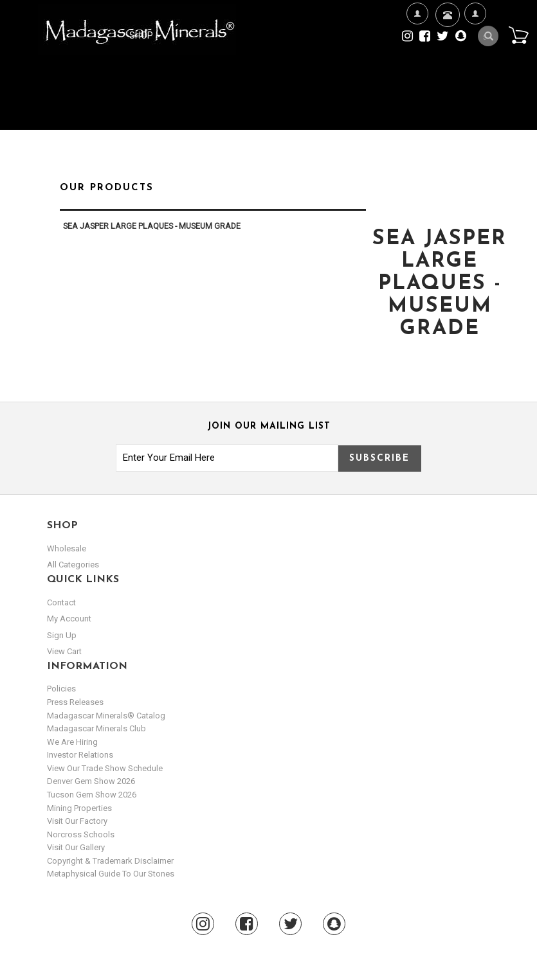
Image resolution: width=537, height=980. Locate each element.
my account (69, 619)
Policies (61, 689)
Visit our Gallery (76, 847)
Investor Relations (80, 755)
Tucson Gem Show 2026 (92, 795)
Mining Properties (79, 808)
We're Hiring (417, 55)
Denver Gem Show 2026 (91, 781)
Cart (518, 35)
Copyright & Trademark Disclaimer (110, 861)
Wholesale (67, 548)
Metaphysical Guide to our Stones (111, 874)
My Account (475, 55)
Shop (145, 35)
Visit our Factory (77, 821)
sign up (62, 635)
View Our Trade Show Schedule (105, 768)
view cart (64, 651)
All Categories (73, 565)
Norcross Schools (81, 834)
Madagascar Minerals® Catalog (106, 716)
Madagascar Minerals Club (96, 728)
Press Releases (75, 702)
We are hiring (72, 742)
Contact (446, 31)
